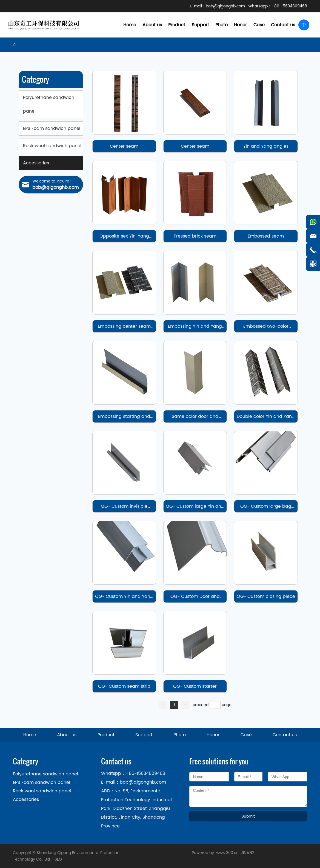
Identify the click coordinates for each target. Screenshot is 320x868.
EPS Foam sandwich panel (42, 783)
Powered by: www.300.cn (215, 853)
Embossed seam (266, 236)
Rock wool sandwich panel (42, 791)
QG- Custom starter (195, 686)
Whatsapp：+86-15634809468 (278, 6)
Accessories (26, 800)
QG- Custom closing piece (266, 596)
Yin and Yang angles (266, 146)
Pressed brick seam (195, 236)
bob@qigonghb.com (225, 6)
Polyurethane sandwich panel (45, 774)
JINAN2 (248, 853)
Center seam (124, 146)
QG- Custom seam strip (124, 686)
